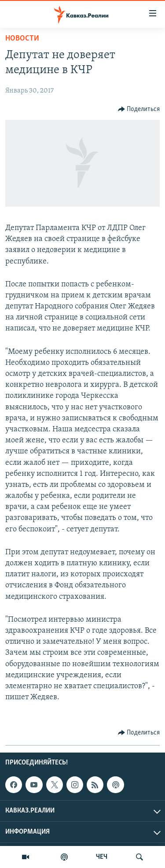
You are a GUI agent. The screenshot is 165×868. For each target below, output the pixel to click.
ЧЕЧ (102, 857)
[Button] (139, 109)
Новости (22, 39)
